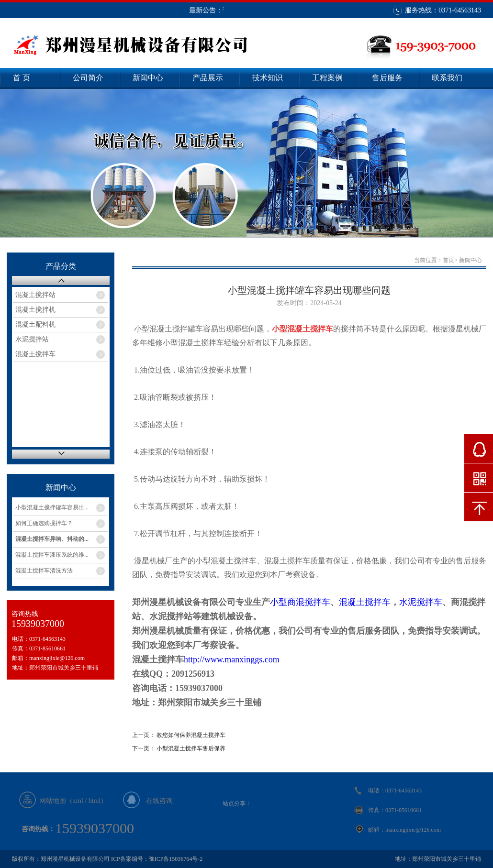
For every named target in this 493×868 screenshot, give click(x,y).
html (95, 801)
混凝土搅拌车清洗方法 (44, 571)
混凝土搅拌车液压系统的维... (52, 555)
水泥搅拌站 (32, 339)
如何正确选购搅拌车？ (44, 523)
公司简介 (88, 78)
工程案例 (327, 78)
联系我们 (447, 78)
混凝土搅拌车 (35, 354)
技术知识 (268, 78)
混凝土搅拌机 (35, 310)
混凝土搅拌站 (35, 295)
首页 (448, 260)
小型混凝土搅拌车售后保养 (191, 748)
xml (78, 801)
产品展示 (208, 78)
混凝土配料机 (35, 324)
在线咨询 (159, 801)
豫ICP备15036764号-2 (176, 859)
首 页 (22, 78)
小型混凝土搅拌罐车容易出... (52, 507)
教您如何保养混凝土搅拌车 (191, 735)
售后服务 (387, 78)
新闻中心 (148, 78)
